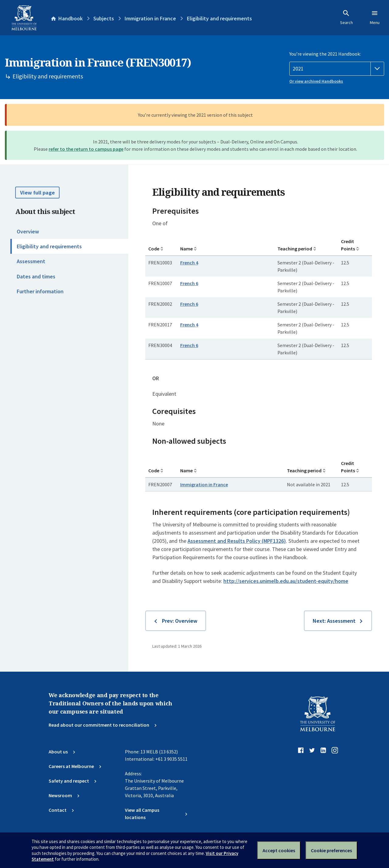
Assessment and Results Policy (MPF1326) (237, 541)
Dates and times (36, 276)
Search (346, 17)
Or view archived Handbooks (316, 81)
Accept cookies (279, 850)
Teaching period (295, 249)
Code (154, 249)
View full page (37, 193)
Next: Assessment (334, 621)
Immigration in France (204, 484)
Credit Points (348, 245)
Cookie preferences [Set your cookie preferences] (331, 850)
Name (186, 249)
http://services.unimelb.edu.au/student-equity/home (286, 581)
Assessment (31, 261)
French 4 (189, 263)
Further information (40, 291)
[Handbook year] (337, 69)
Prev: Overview (180, 621)
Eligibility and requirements (49, 246)
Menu (375, 17)
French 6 (189, 283)
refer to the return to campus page (86, 149)
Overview (28, 231)
